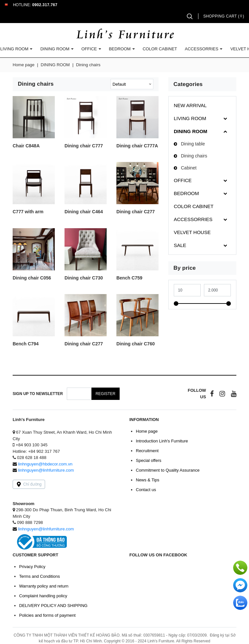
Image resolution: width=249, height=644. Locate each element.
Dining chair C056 (32, 278)
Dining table (193, 144)
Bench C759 (129, 278)
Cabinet (189, 168)
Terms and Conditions (40, 576)
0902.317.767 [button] (45, 5)
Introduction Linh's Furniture (162, 441)
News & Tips (148, 480)
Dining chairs (194, 156)
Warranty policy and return (44, 586)
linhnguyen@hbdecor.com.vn (45, 464)
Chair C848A (26, 146)
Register (106, 394)
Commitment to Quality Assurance (168, 470)
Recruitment (147, 451)
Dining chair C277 (136, 212)
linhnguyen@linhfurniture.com (46, 470)
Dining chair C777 (84, 146)
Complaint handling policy (43, 596)
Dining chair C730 (84, 278)
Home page (24, 65)
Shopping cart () (224, 16)
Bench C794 (26, 344)
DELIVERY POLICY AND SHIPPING (53, 606)
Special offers (149, 460)
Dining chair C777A (137, 146)
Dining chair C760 (136, 344)
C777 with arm (28, 212)
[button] (190, 16)
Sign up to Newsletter (38, 394)
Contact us (146, 490)
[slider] (176, 303)
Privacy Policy (32, 567)
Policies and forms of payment (47, 615)
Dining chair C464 (84, 212)
